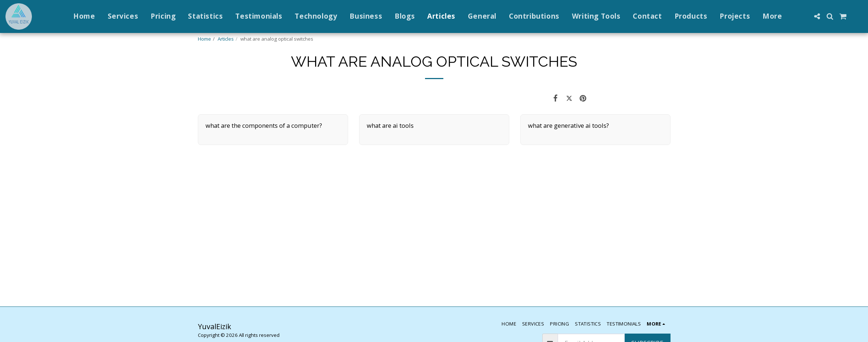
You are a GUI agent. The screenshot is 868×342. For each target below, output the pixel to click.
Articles (226, 39)
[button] (817, 16)
